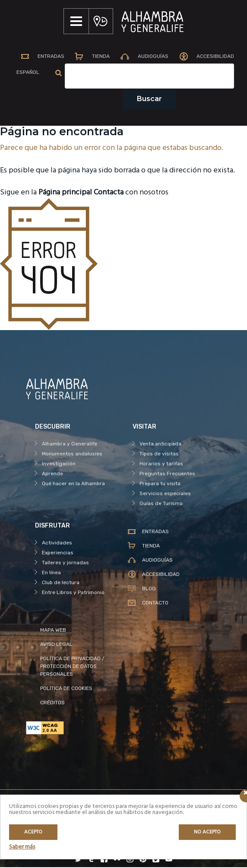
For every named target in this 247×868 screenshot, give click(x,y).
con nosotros (131, 194)
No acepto (207, 832)
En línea (51, 573)
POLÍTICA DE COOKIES (66, 689)
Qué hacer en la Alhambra (73, 484)
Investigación (59, 464)
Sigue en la (46, 194)
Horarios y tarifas (161, 464)
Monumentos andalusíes (72, 455)
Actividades (57, 544)
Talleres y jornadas (65, 563)
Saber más (22, 847)
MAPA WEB (53, 631)
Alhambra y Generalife (70, 445)
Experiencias (58, 553)
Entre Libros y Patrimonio (73, 593)
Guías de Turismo (161, 504)
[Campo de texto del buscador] (150, 77)
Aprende (52, 474)
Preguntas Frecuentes (167, 474)
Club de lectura (61, 583)
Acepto (33, 832)
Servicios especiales (165, 494)
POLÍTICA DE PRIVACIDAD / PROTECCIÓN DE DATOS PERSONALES (72, 667)
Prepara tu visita (160, 484)
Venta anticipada (160, 445)
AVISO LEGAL (56, 645)
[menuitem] (27, 74)
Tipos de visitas (159, 455)
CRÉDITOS (52, 703)
